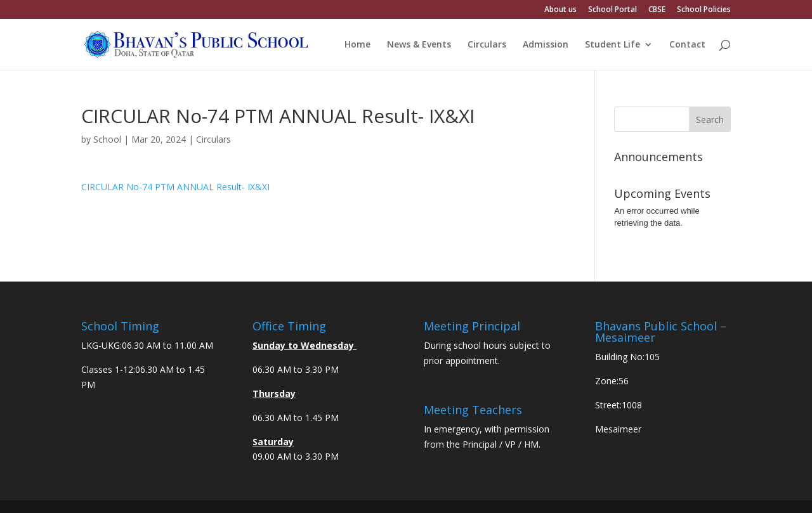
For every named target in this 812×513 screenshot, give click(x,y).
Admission (546, 45)
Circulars (487, 45)
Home (357, 45)
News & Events (419, 45)
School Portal (612, 10)
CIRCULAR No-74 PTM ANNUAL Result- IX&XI (175, 187)
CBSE (657, 10)
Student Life (612, 45)
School (107, 139)
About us (560, 10)
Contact (687, 45)
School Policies (704, 10)
